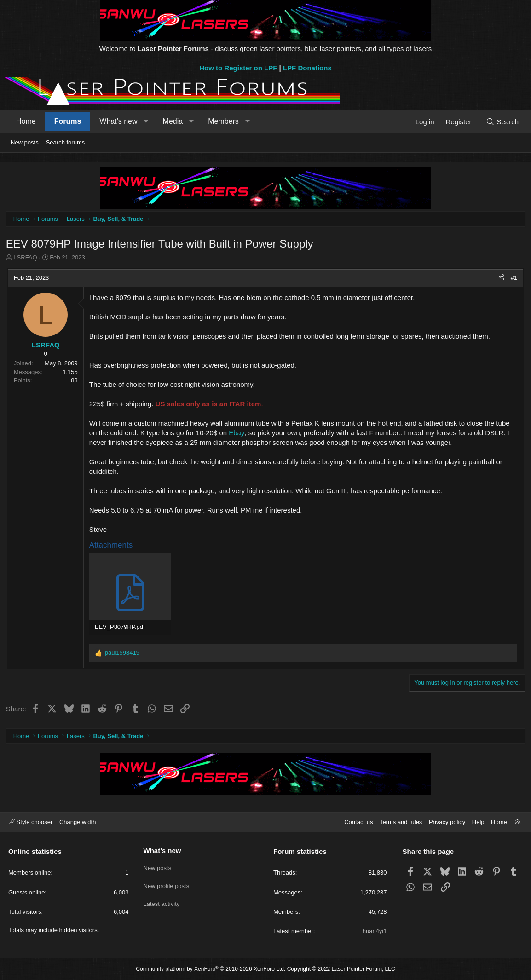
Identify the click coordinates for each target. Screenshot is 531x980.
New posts (25, 142)
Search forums (66, 142)
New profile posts (167, 883)
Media (173, 121)
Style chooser (31, 822)
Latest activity (162, 900)
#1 (513, 279)
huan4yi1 (375, 931)
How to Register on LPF (238, 68)
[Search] (502, 122)
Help (478, 822)
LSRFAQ (27, 259)
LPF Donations (307, 68)
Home (26, 121)
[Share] (500, 279)
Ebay (238, 434)
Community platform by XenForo (211, 969)
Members (223, 121)
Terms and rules (401, 822)
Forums (68, 121)
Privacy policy (447, 822)
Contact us (358, 822)
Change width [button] (78, 822)
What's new (118, 121)
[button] (146, 121)
